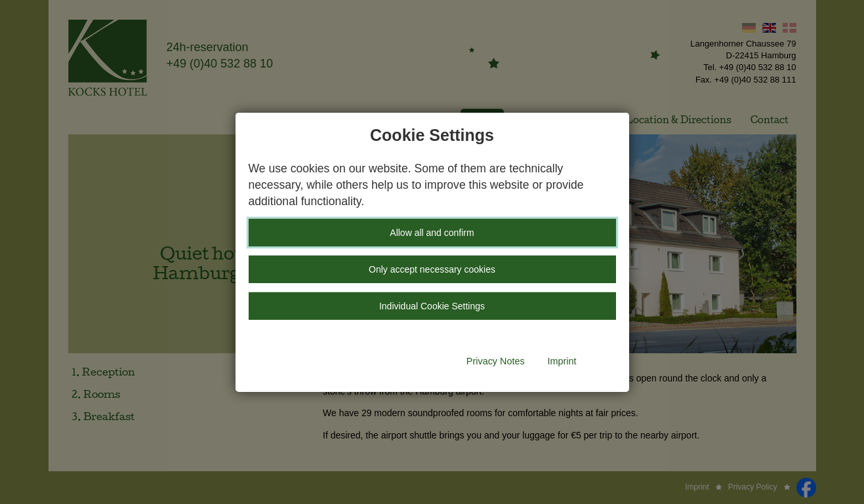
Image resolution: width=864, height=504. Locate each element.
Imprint (562, 361)
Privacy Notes (496, 361)
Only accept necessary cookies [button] (432, 269)
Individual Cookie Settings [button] (432, 306)
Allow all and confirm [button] (432, 233)
